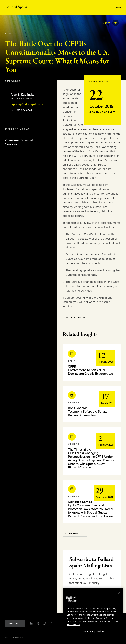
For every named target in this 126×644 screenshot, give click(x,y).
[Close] (119, 593)
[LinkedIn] (31, 623)
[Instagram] (44, 623)
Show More (75, 317)
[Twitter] (38, 623)
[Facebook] (51, 623)
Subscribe (15, 624)
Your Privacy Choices (93, 631)
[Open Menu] (118, 8)
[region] (93, 615)
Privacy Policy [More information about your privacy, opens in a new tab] (73, 625)
